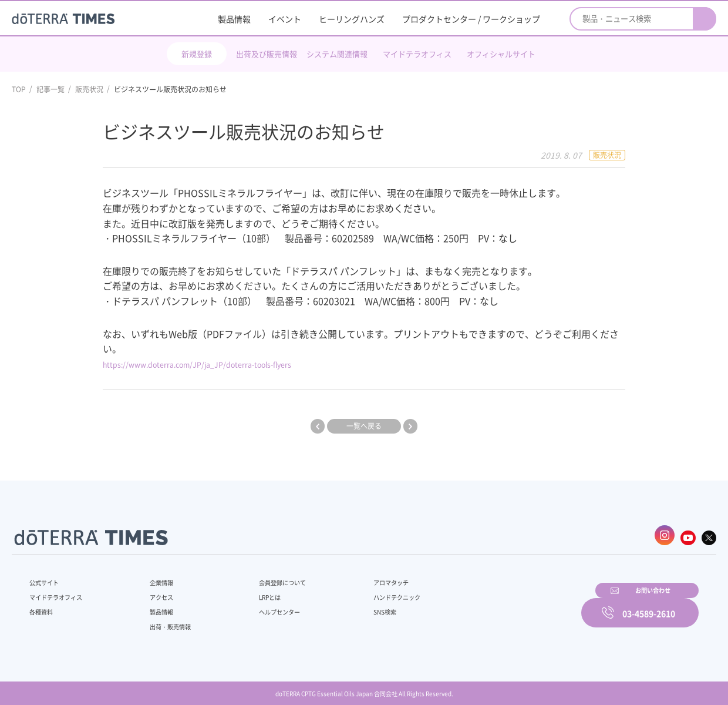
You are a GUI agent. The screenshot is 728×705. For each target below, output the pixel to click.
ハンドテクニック (369, 592)
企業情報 (154, 577)
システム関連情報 (337, 54)
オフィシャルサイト (501, 54)
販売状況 (89, 89)
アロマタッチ (362, 577)
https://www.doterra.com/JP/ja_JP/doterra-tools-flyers (225, 364)
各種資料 (43, 606)
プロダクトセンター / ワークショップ (471, 19)
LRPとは (251, 592)
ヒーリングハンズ (352, 19)
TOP (19, 89)
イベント (285, 19)
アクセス (154, 592)
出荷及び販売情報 (267, 54)
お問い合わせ (514, 605)
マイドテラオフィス (417, 54)
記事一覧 (50, 89)
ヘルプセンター (262, 606)
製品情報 (234, 19)
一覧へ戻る (364, 426)
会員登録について (265, 577)
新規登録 (197, 54)
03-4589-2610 (649, 605)
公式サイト (47, 577)
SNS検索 (355, 606)
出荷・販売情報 (165, 621)
